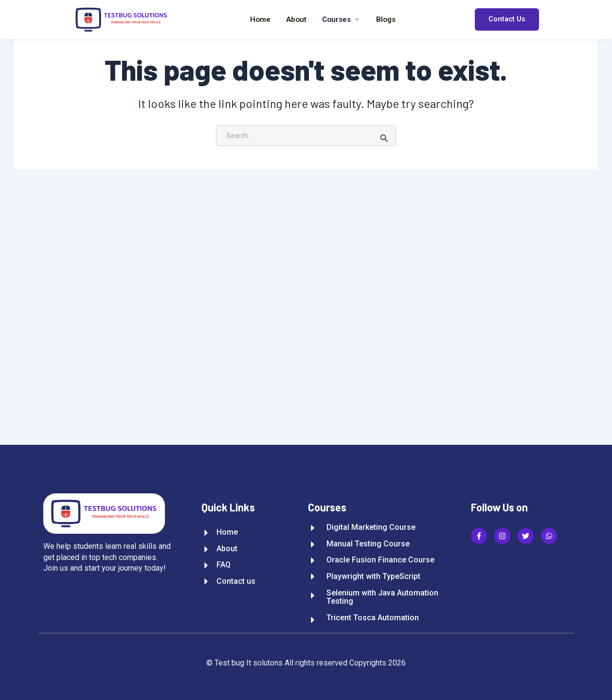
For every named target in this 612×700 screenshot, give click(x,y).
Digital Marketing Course (371, 527)
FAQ (224, 565)
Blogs (386, 19)
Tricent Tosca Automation (373, 618)
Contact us (236, 581)
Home (260, 19)
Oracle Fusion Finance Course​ (380, 560)
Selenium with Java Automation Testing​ (382, 597)
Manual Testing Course (368, 544)
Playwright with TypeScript (373, 577)
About (296, 19)
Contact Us (507, 19)
